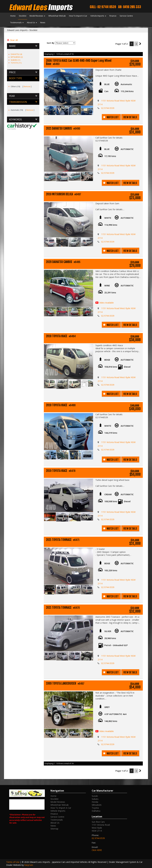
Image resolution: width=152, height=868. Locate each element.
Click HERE (97, 850)
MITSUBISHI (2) (17, 57)
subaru (95, 799)
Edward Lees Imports (17, 30)
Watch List (113, 117)
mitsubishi (97, 805)
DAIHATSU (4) (16, 54)
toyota (95, 808)
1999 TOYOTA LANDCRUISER (65, 684)
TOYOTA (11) (16, 63)
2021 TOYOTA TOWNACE (63, 540)
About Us (32, 22)
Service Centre (126, 16)
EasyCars (29, 865)
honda (95, 802)
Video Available (107, 303)
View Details (130, 117)
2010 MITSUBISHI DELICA (64, 194)
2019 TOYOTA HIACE (61, 471)
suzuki (95, 796)
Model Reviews (37, 16)
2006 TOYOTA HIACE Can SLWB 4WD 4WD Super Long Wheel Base (79, 62)
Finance (113, 16)
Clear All (14, 40)
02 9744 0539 (108, 108)
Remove (27, 87)
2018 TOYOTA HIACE (61, 336)
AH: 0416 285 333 (130, 7)
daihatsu (96, 811)
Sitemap (54, 829)
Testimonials (17, 22)
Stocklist (23, 16)
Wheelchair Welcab (57, 16)
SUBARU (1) (15, 60)
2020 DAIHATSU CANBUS (63, 262)
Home (13, 16)
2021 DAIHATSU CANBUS (63, 129)
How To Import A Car (78, 16)
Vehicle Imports (98, 16)
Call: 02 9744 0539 (103, 7)
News (43, 22)
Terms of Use (13, 862)
